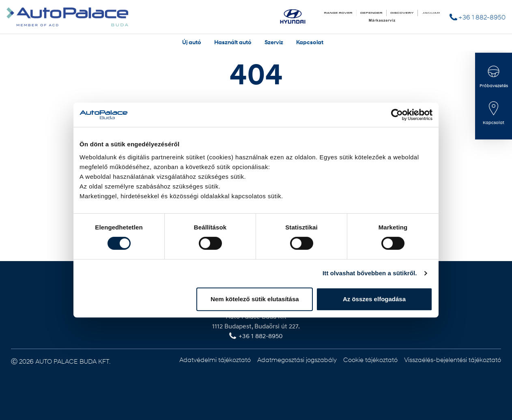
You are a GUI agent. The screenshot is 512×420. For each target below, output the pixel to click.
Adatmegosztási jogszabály (297, 359)
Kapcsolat (310, 42)
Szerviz (274, 42)
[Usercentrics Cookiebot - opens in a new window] (397, 115)
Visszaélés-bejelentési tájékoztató (453, 359)
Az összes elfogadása (374, 299)
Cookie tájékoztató (370, 359)
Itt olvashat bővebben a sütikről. (370, 273)
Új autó (192, 42)
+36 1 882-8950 (482, 17)
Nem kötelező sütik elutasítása (255, 299)
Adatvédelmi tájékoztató (215, 359)
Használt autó (233, 42)
